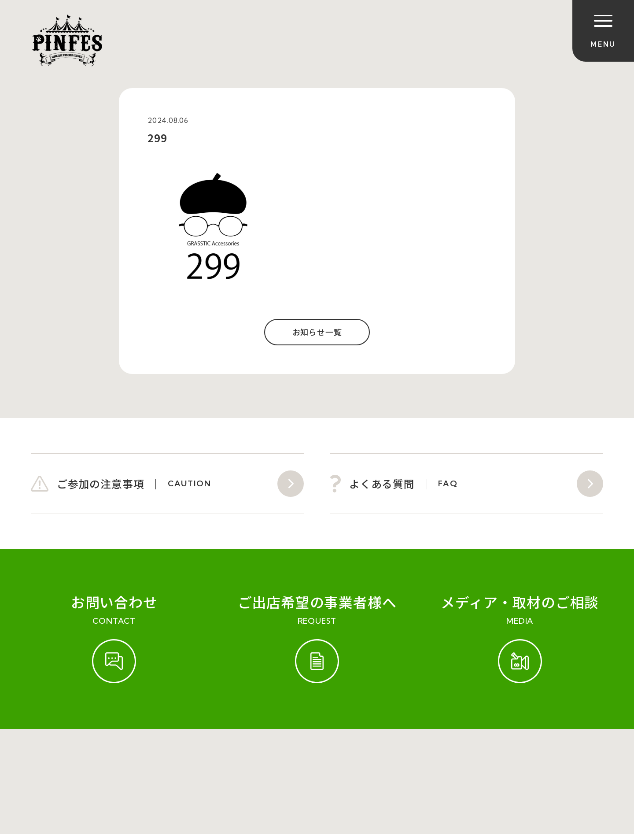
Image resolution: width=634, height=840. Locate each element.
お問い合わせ (156, 757)
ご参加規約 (52, 757)
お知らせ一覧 (317, 332)
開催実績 (101, 757)
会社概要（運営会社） (234, 757)
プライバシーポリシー (330, 757)
